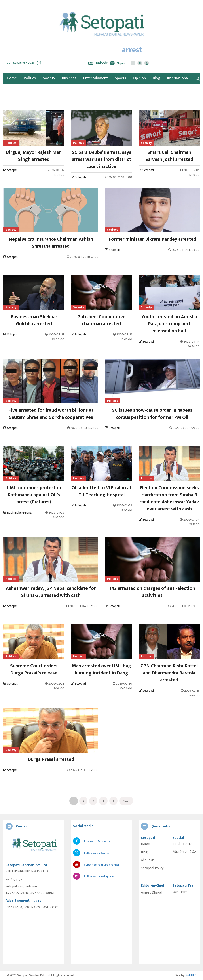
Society (49, 78)
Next (126, 801)
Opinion (139, 78)
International (178, 78)
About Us (148, 860)
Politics (30, 78)
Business (69, 78)
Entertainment (96, 78)
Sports (120, 78)
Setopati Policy (152, 868)
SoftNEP (191, 975)
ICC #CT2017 (182, 844)
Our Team (180, 892)
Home (145, 844)
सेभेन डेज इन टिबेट (184, 852)
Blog (157, 78)
